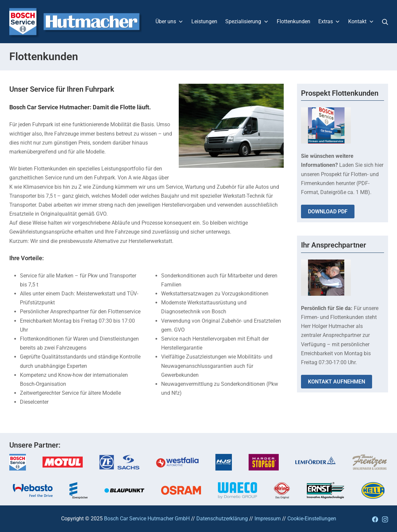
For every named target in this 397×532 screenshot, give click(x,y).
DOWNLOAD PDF (328, 212)
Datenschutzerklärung (222, 519)
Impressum (268, 519)
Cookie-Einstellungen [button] (312, 519)
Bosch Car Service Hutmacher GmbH (147, 519)
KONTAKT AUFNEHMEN (337, 382)
